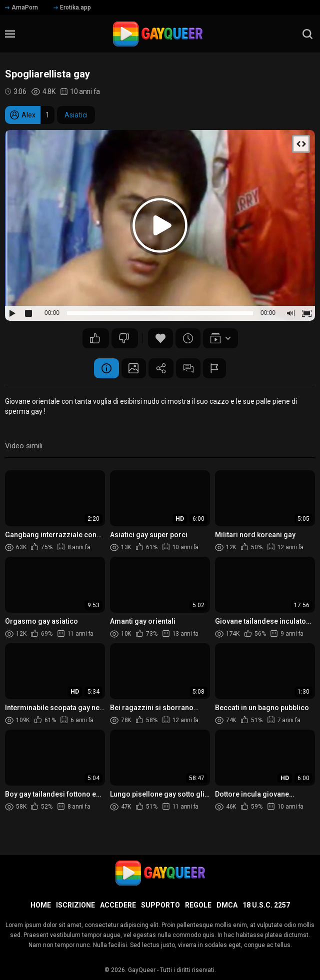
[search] (307, 34)
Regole (198, 905)
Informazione (106, 368)
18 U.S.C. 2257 (266, 905)
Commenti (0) (188, 368)
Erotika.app (72, 7)
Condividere (161, 368)
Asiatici (76, 115)
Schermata (133, 368)
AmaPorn (21, 7)
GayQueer (142, 970)
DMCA (227, 905)
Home (41, 905)
